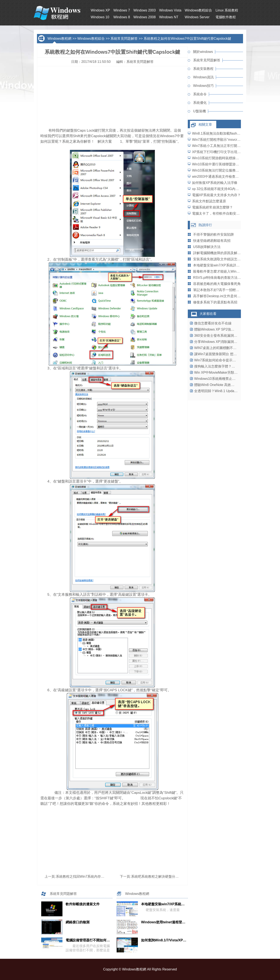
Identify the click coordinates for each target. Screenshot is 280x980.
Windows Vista (170, 10)
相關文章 (205, 125)
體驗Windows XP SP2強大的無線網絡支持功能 (230, 329)
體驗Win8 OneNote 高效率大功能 (219, 385)
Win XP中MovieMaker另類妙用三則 (221, 372)
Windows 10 (100, 17)
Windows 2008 (145, 17)
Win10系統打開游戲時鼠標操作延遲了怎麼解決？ (229, 158)
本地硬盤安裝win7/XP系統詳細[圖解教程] (224, 265)
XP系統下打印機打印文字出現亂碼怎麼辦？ (225, 152)
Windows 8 (122, 17)
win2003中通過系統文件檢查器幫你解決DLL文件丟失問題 (235, 177)
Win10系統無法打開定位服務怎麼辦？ (221, 170)
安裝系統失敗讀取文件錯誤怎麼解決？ (222, 259)
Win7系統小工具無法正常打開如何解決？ (223, 146)
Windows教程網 (59, 39)
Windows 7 (122, 10)
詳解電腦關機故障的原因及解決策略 (220, 253)
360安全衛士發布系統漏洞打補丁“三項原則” (227, 336)
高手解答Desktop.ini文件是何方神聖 (220, 296)
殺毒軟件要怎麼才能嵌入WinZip (217, 271)
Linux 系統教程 (227, 10)
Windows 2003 (145, 10)
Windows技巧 (203, 86)
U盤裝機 (199, 111)
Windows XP (100, 10)
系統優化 (200, 103)
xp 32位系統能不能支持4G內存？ (217, 189)
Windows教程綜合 (199, 10)
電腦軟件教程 (226, 17)
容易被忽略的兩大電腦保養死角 (217, 284)
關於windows (203, 52)
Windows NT (169, 17)
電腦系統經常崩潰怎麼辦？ (212, 207)
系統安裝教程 (203, 69)
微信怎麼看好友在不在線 (213, 323)
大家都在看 (208, 314)
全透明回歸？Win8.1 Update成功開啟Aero (226, 391)
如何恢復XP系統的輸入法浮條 (215, 183)
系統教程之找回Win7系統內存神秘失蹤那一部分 (92, 877)
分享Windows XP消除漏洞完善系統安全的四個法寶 (233, 342)
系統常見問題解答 (124, 39)
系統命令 (200, 94)
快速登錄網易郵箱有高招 (212, 241)
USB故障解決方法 (207, 247)
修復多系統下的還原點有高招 (215, 302)
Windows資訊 (203, 77)
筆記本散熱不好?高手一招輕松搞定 (220, 290)
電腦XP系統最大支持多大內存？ (216, 195)
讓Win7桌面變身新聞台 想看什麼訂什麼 (224, 354)
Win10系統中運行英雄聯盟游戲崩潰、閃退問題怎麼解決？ (236, 164)
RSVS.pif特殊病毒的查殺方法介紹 (219, 278)
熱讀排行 (205, 225)
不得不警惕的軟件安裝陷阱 (214, 234)
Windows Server (197, 17)
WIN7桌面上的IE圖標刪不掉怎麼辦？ (222, 348)
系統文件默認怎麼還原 (209, 201)
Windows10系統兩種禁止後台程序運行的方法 (228, 379)
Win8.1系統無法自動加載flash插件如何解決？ (226, 133)
